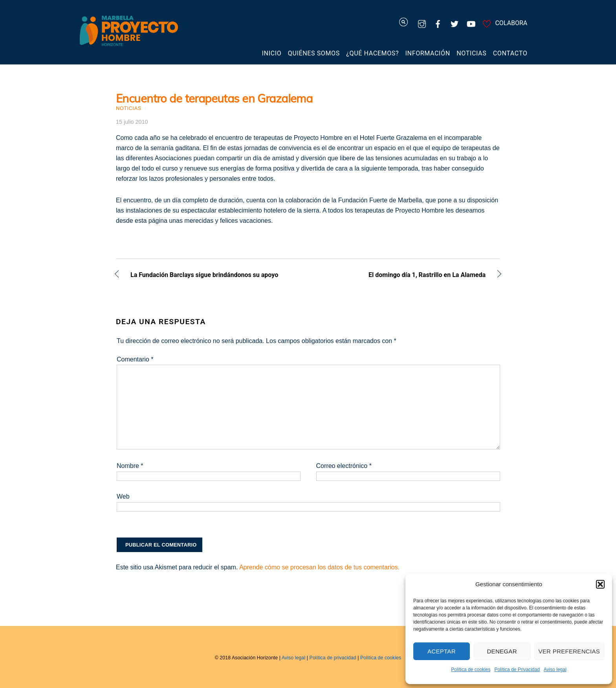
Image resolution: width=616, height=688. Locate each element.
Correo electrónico (344, 466)
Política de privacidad (333, 658)
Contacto (510, 53)
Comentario (135, 359)
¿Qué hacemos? (372, 53)
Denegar (502, 651)
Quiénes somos (314, 53)
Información (428, 53)
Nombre (130, 466)
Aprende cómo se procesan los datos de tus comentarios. (319, 567)
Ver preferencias (569, 651)
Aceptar (442, 651)
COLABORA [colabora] (504, 23)
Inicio (272, 53)
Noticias (471, 53)
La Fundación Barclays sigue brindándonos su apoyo (204, 276)
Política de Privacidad (517, 670)
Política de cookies (471, 670)
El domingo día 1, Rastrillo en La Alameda (402, 276)
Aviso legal (555, 670)
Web (123, 496)
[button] (600, 584)
